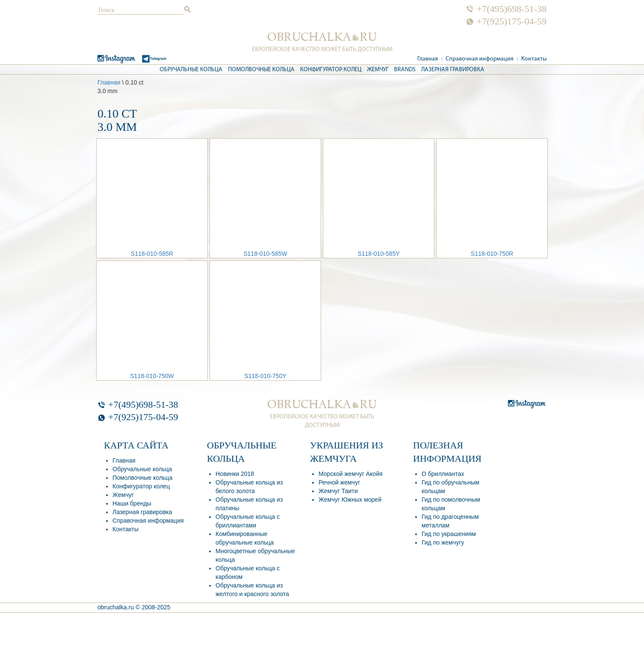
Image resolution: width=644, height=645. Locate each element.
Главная (428, 59)
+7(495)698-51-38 (512, 9)
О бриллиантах (443, 474)
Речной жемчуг (339, 482)
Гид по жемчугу (443, 542)
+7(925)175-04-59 (512, 21)
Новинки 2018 (235, 474)
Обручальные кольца (191, 70)
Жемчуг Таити (338, 491)
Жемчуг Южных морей (350, 500)
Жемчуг (378, 70)
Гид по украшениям (449, 534)
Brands (405, 70)
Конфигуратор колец (331, 70)
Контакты (534, 59)
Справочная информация (480, 59)
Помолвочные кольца (261, 70)
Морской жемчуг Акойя (351, 474)
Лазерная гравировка (453, 70)
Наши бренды (132, 503)
